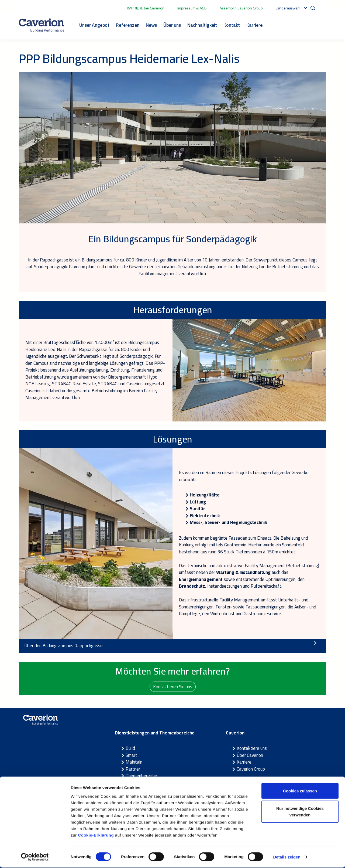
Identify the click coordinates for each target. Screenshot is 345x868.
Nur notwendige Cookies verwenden (300, 812)
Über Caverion (250, 755)
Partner (133, 769)
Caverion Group (251, 769)
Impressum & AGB (192, 8)
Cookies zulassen (300, 791)
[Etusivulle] (42, 25)
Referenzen (128, 25)
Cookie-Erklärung (96, 835)
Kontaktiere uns (252, 748)
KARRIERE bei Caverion (146, 8)
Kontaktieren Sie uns (173, 686)
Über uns (172, 25)
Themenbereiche (141, 776)
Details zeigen (287, 857)
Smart (131, 755)
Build (130, 748)
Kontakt (232, 25)
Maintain (134, 762)
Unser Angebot (94, 25)
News (151, 25)
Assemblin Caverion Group (241, 8)
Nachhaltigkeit (202, 25)
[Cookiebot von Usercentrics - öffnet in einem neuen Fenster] (35, 857)
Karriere (254, 25)
